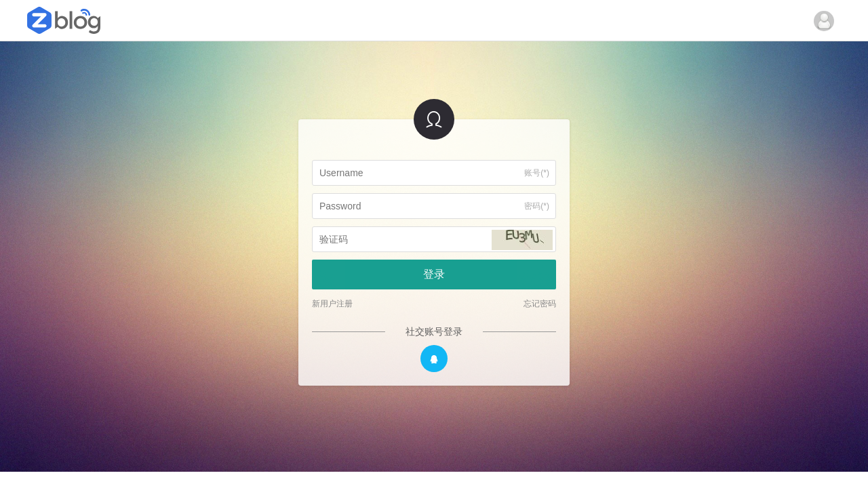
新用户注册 (332, 304)
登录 (434, 274)
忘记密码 (540, 304)
